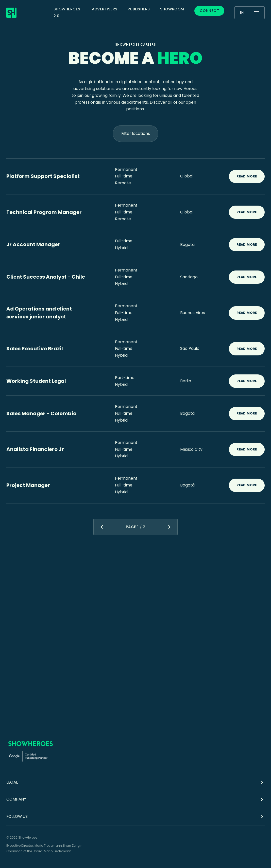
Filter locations (136, 133)
